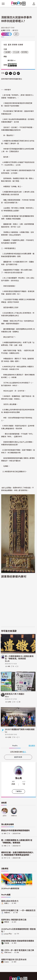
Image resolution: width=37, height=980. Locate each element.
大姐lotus (14, 816)
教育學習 (25, 52)
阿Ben (7, 697)
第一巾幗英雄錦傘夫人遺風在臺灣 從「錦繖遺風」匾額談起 (19, 657)
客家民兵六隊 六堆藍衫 (15, 694)
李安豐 (7, 943)
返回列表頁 (18, 757)
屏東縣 (15, 45)
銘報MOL (7, 913)
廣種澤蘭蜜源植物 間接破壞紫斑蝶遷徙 (18, 941)
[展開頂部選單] (34, 4)
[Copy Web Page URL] (18, 73)
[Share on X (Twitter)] (10, 73)
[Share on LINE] (14, 73)
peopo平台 (8, 934)
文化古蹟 (16, 52)
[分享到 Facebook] (7, 73)
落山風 (7, 661)
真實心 (7, 903)
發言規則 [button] (32, 746)
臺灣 (10, 45)
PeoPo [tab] (15, 746)
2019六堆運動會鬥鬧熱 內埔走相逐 (20, 729)
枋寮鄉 (20, 45)
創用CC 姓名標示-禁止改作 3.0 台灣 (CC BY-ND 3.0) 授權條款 (13, 65)
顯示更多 (12, 61)
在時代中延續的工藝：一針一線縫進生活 (18, 910)
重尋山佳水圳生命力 (10, 901)
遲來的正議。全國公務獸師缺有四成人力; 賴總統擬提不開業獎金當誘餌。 (17, 854)
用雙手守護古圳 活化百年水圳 (14, 959)
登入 (25, 752)
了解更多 (18, 791)
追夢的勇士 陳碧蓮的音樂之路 (14, 920)
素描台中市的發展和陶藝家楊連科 (15, 831)
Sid (6, 732)
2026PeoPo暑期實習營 (10, 888)
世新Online (8, 953)
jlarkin (5, 816)
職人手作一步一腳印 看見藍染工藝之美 (18, 950)
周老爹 (7, 922)
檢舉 (16, 34)
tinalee (7, 962)
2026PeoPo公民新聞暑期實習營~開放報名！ (18, 930)
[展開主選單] (3, 4)
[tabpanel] (18, 752)
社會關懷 (7, 52)
